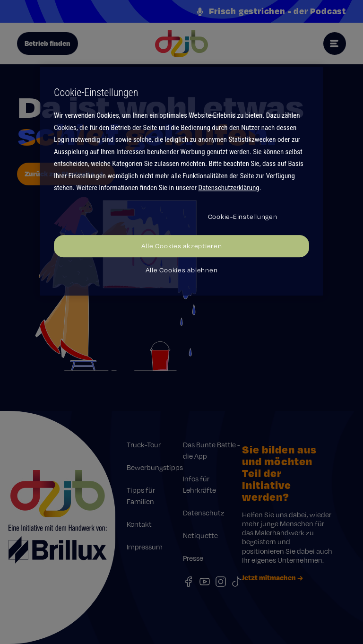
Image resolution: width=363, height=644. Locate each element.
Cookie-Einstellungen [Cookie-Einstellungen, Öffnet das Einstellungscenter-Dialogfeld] (243, 217)
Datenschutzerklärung (229, 188)
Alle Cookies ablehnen (182, 270)
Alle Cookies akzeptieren (182, 246)
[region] (181, 181)
